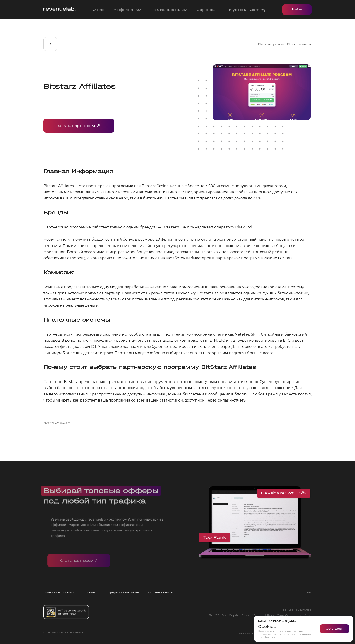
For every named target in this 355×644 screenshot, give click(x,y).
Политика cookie (160, 593)
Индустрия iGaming (245, 10)
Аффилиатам (127, 10)
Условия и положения (62, 593)
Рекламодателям (169, 10)
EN (309, 593)
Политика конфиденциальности (113, 593)
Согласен (335, 629)
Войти (297, 9)
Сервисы (206, 10)
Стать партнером (79, 126)
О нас (99, 10)
